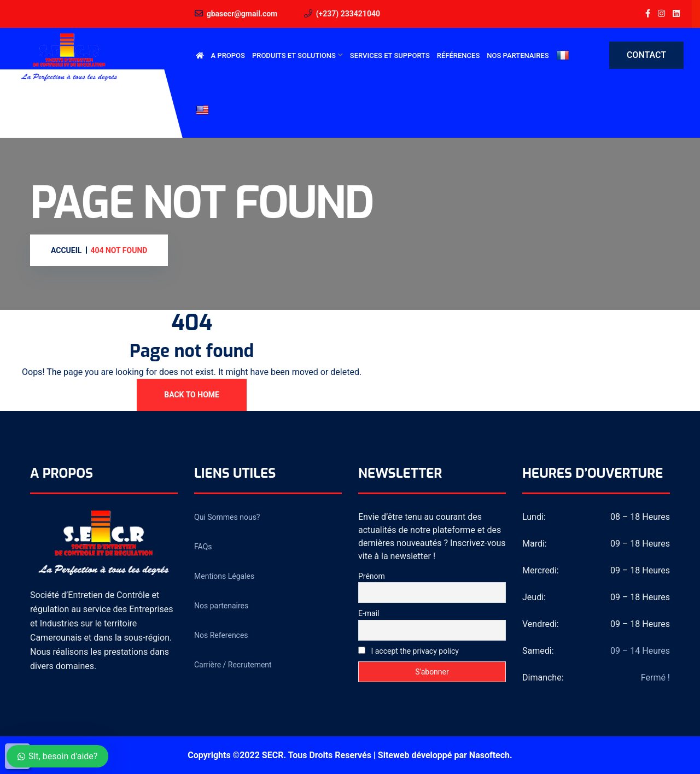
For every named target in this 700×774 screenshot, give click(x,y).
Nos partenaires (518, 55)
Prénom (372, 576)
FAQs (203, 547)
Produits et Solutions (294, 55)
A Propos (228, 55)
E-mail (369, 613)
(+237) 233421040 (348, 14)
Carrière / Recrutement (233, 665)
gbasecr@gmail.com (242, 14)
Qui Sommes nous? (227, 517)
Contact (646, 55)
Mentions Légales (224, 576)
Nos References (221, 635)
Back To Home (192, 395)
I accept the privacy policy (409, 651)
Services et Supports (390, 55)
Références (458, 55)
